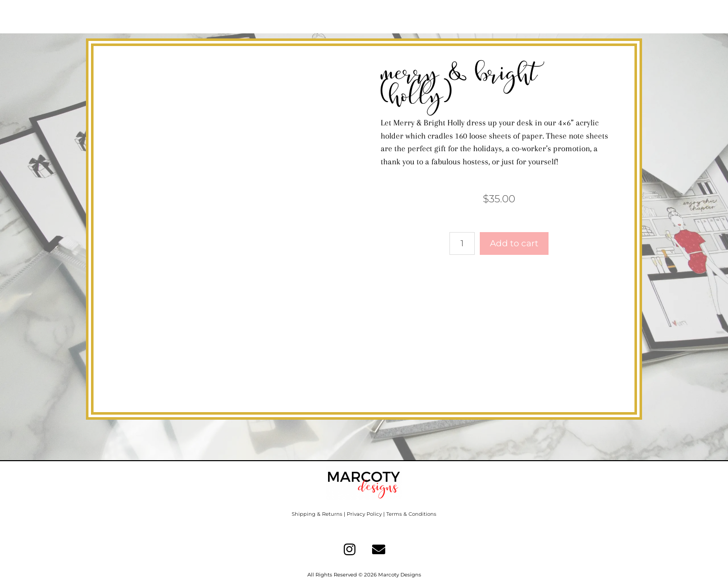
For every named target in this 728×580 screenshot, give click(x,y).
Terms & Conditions (411, 514)
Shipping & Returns (317, 514)
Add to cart (514, 243)
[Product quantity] (462, 244)
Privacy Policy (364, 514)
